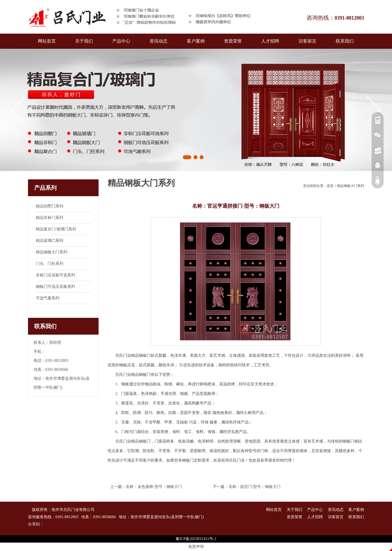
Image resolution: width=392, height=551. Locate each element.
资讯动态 (158, 41)
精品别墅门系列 (50, 206)
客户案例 (196, 41)
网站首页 (47, 41)
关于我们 (84, 41)
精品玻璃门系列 (50, 241)
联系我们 (345, 41)
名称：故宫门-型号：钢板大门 (255, 487)
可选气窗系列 (48, 298)
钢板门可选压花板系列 (55, 287)
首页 (330, 186)
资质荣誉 (233, 41)
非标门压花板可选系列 (55, 275)
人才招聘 (270, 41)
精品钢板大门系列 (52, 252)
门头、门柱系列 (50, 264)
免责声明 (196, 547)
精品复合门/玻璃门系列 (56, 229)
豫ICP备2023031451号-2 (196, 539)
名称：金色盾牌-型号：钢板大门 (154, 487)
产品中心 (121, 41)
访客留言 (307, 41)
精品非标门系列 (50, 218)
